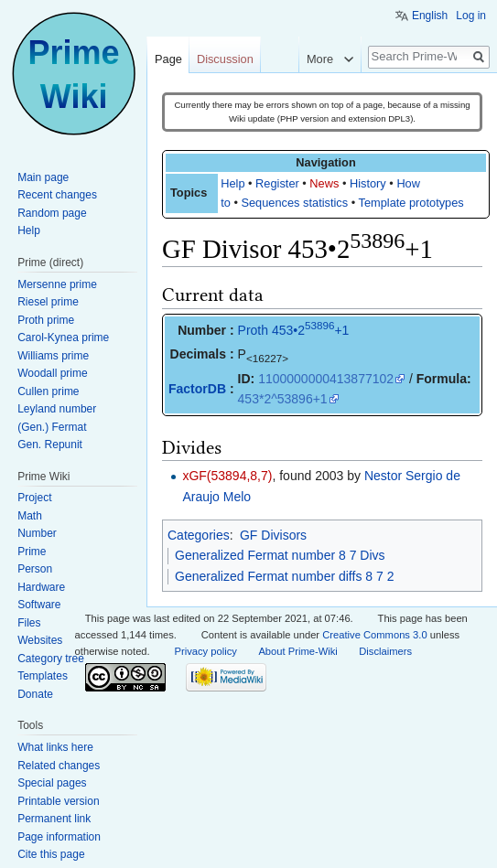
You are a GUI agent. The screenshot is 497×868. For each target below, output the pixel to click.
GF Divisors (273, 535)
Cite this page (51, 854)
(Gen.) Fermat (52, 427)
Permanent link (54, 819)
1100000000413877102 (326, 379)
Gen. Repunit (50, 445)
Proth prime (46, 320)
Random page (52, 213)
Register (277, 183)
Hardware (41, 587)
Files (29, 623)
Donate (35, 694)
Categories (199, 535)
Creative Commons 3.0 (374, 635)
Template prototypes (411, 203)
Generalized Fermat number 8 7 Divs (280, 555)
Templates (43, 676)
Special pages (52, 783)
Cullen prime (48, 391)
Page (168, 59)
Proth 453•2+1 (294, 330)
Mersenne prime (57, 284)
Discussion (225, 59)
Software (39, 605)
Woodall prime (52, 373)
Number (37, 533)
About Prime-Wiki (297, 651)
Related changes (59, 766)
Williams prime (53, 356)
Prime (32, 552)
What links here (55, 747)
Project (34, 498)
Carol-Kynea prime (63, 338)
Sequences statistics (294, 203)
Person (35, 569)
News (324, 183)
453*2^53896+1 (283, 399)
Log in (471, 16)
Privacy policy (206, 651)
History (368, 183)
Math (30, 516)
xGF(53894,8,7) (227, 476)
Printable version (58, 801)
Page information (59, 837)
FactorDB (197, 389)
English (430, 16)
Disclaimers (385, 651)
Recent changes (57, 195)
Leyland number (57, 409)
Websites (40, 640)
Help (232, 183)
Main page (43, 177)
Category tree (51, 659)
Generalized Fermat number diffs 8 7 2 (284, 576)
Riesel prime (48, 302)
